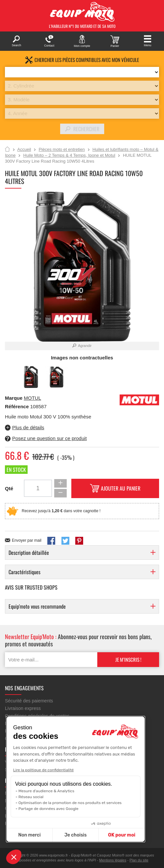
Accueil (7, 150)
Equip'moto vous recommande (37, 606)
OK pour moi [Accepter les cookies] (122, 835)
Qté (9, 488)
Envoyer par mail (27, 540)
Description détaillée (29, 553)
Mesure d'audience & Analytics (46, 791)
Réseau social (31, 797)
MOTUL (33, 398)
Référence (18, 406)
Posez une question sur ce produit (49, 438)
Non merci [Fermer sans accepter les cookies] (29, 835)
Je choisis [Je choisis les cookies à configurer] (76, 835)
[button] (14, 857)
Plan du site (139, 860)
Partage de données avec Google (48, 809)
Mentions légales (113, 860)
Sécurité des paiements (29, 701)
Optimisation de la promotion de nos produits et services (70, 803)
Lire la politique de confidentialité (43, 770)
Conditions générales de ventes (37, 716)
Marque (14, 398)
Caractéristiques (24, 572)
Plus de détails (28, 427)
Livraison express (23, 708)
